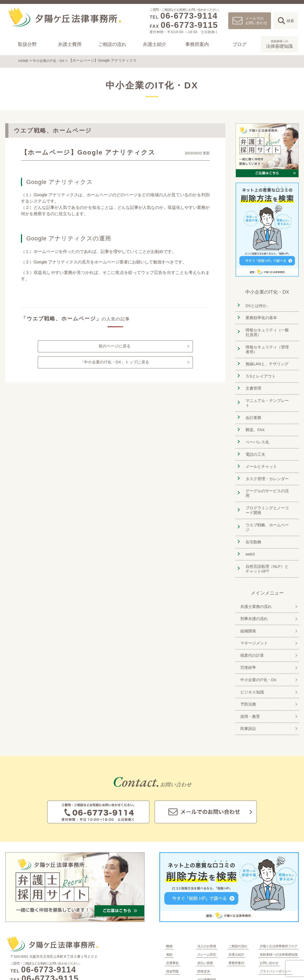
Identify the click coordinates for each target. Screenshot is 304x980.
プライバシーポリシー (275, 929)
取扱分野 (27, 44)
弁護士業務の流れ (255, 574)
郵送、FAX (254, 416)
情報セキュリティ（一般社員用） (269, 329)
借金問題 (172, 929)
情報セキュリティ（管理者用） (269, 346)
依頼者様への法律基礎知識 (279, 912)
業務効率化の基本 (260, 316)
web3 (248, 523)
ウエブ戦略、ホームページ (269, 500)
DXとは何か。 (257, 304)
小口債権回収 (207, 937)
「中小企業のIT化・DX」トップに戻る (115, 363)
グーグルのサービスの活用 (269, 473)
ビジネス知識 (251, 653)
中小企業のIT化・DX (51, 60)
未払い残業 (205, 921)
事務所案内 (197, 44)
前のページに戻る (115, 346)
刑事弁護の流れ (253, 585)
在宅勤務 (252, 512)
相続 (169, 912)
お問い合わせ (269, 921)
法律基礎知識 (279, 44)
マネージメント (253, 608)
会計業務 (252, 405)
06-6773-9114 (189, 16)
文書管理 (252, 382)
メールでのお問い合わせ (256, 21)
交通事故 (172, 921)
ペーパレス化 (256, 428)
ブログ (240, 44)
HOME (24, 60)
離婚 (169, 904)
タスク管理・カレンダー (267, 461)
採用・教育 (249, 676)
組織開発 (247, 597)
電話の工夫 (254, 439)
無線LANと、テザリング (266, 360)
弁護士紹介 (155, 44)
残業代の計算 (251, 619)
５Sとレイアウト (260, 371)
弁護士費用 (70, 44)
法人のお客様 (207, 904)
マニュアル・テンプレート (269, 394)
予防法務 (247, 664)
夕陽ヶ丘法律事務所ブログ (279, 904)
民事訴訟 (247, 687)
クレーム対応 (207, 912)
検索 (290, 21)
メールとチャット (260, 450)
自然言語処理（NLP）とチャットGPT (268, 537)
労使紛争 (247, 630)
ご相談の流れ (112, 44)
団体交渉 (204, 929)
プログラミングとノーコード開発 (269, 487)
